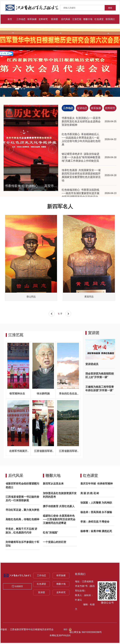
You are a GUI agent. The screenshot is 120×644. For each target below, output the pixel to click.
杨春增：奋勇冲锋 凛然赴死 (96, 531)
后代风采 (16, 476)
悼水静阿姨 (43, 394)
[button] (17, 89)
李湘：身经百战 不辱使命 (95, 522)
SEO (65, 629)
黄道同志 (89, 297)
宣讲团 (41, 592)
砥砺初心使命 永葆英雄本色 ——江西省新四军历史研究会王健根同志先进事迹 (59, 519)
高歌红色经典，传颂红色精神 (22, 519)
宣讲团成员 (92, 364)
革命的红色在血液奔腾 (68, 395)
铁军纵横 (61, 575)
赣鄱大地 (53, 476)
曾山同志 (31, 297)
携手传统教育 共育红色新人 (59, 506)
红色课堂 (90, 476)
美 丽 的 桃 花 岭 (90, 493)
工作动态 (41, 575)
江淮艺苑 (16, 335)
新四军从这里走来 (53, 484)
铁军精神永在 (18, 394)
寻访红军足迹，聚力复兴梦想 (22, 510)
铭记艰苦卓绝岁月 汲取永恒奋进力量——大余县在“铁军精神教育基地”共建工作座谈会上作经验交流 (81, 157)
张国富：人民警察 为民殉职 (96, 503)
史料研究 (61, 592)
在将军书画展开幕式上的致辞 (18, 452)
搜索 (110, 8)
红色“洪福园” (50, 533)
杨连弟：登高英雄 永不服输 (96, 512)
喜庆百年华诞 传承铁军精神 (97, 484)
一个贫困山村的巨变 (55, 542)
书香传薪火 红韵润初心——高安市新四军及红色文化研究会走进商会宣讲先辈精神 (81, 121)
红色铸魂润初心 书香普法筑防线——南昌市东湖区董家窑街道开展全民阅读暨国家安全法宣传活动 (81, 193)
